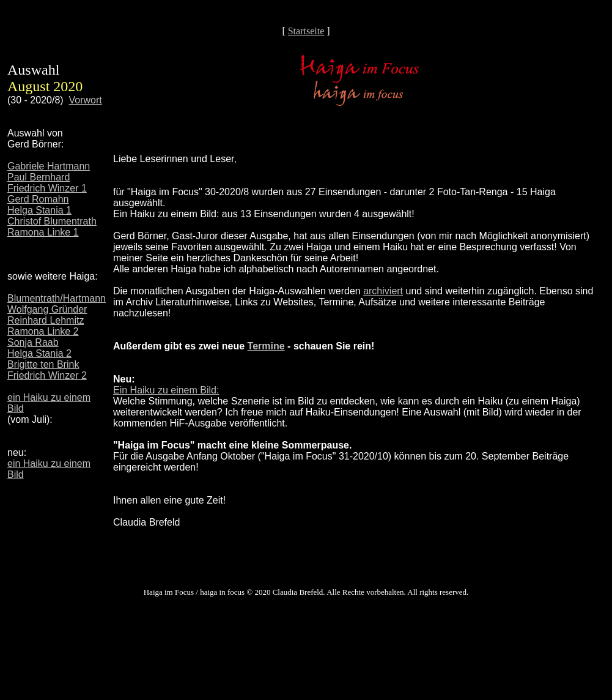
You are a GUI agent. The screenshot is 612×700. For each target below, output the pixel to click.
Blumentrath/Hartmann (57, 298)
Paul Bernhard (39, 177)
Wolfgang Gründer (47, 309)
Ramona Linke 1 (43, 232)
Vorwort (86, 100)
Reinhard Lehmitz (46, 320)
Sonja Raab (33, 342)
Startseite (306, 31)
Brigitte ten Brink (43, 364)
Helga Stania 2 (39, 353)
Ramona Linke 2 (43, 331)
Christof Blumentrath (52, 221)
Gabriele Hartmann (49, 166)
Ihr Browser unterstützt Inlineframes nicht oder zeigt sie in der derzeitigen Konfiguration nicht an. (359, 340)
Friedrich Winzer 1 (47, 188)
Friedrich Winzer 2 (47, 375)
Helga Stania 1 (39, 210)
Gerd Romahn (38, 199)
